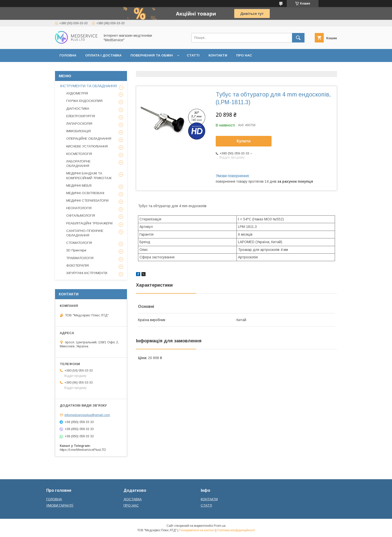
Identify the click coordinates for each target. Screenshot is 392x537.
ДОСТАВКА (133, 499)
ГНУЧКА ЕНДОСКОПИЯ (84, 101)
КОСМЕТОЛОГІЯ (79, 154)
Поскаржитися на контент (197, 530)
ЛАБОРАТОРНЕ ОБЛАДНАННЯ (78, 164)
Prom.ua (220, 526)
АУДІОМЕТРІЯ (77, 93)
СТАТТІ (193, 55)
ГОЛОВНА (68, 55)
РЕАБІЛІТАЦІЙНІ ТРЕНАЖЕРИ (89, 223)
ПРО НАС (244, 55)
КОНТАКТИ (218, 55)
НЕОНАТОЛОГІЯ (79, 208)
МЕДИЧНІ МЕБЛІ (79, 186)
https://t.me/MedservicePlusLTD (83, 450)
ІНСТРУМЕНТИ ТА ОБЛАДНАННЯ (88, 86)
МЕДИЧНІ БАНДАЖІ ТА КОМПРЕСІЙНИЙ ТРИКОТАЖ (89, 176)
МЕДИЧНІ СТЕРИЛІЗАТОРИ (87, 201)
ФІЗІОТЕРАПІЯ (77, 266)
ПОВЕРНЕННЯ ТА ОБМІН (152, 55)
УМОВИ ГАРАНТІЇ (60, 505)
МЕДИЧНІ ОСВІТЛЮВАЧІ (85, 193)
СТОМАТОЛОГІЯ (79, 243)
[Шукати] (298, 38)
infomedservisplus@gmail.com (87, 415)
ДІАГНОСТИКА (78, 109)
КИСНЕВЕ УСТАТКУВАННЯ (87, 146)
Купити (244, 141)
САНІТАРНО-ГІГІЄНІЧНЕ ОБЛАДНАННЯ (85, 233)
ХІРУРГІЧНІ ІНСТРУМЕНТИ (87, 273)
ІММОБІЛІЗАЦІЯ (78, 131)
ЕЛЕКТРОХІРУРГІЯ (81, 116)
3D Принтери (76, 250)
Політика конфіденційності (236, 530)
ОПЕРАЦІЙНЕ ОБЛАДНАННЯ (89, 139)
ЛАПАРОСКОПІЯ (79, 124)
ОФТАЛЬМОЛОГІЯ (81, 216)
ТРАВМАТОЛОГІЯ (80, 258)
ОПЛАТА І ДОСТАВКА (103, 55)
